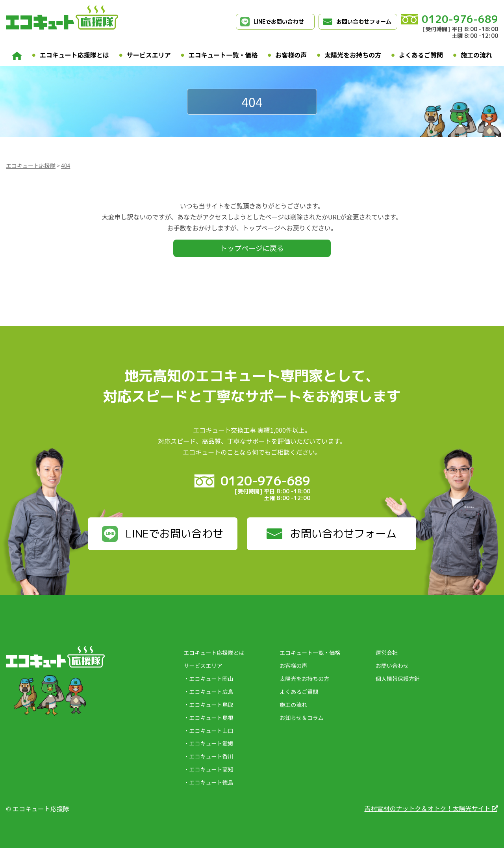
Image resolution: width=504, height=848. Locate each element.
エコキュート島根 (211, 718)
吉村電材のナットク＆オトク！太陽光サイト (431, 808)
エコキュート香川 (211, 756)
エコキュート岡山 (211, 679)
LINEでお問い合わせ (272, 22)
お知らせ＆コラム (301, 718)
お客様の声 (291, 55)
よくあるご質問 (421, 55)
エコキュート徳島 (211, 782)
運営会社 (387, 653)
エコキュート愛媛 (211, 743)
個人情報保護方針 (398, 679)
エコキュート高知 (211, 769)
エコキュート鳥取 (211, 705)
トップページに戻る (252, 248)
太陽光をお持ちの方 (353, 55)
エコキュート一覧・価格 (223, 55)
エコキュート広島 (211, 692)
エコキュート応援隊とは (74, 55)
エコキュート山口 (211, 731)
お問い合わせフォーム (357, 21)
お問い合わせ (392, 666)
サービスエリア (149, 55)
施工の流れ (476, 55)
